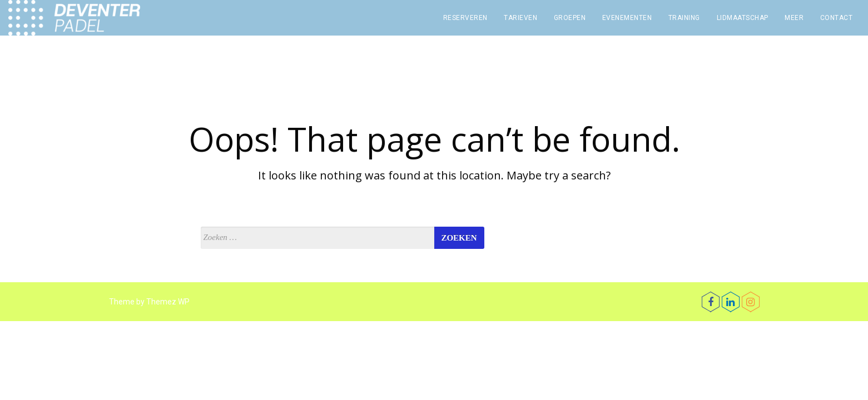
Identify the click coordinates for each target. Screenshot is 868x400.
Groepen (570, 18)
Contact (837, 18)
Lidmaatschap (743, 18)
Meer (794, 18)
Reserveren (465, 18)
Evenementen (627, 18)
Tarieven (520, 18)
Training (684, 18)
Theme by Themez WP (149, 302)
